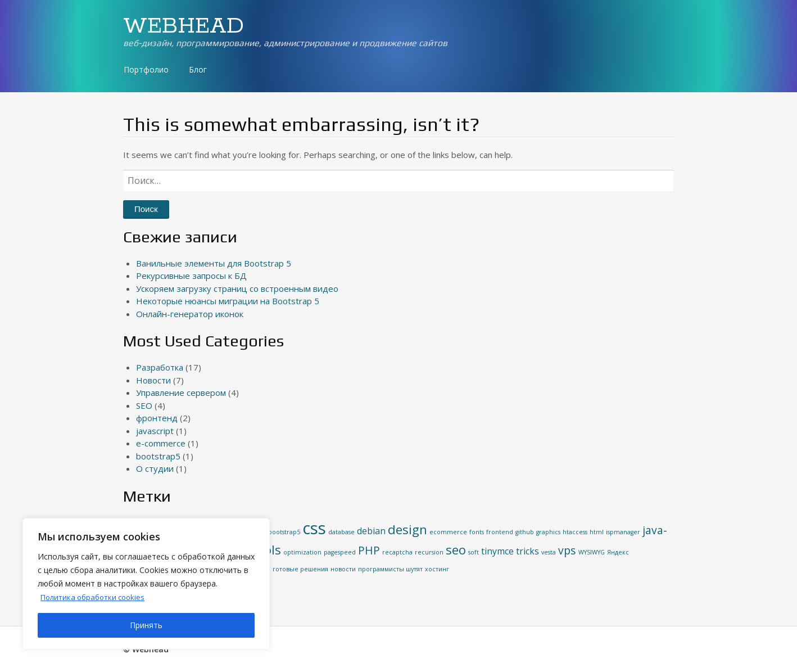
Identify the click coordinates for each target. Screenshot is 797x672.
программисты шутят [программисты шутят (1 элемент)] (390, 569)
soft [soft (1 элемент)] (474, 552)
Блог (198, 69)
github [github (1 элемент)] (525, 532)
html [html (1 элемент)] (597, 532)
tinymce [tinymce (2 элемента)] (497, 551)
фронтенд (157, 418)
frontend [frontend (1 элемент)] (500, 532)
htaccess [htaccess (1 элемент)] (575, 532)
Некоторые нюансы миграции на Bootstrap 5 (228, 301)
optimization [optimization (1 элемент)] (302, 552)
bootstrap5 (158, 456)
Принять (146, 625)
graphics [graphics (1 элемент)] (548, 532)
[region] (146, 584)
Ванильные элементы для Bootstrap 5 (214, 263)
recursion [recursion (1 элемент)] (429, 552)
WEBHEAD (184, 26)
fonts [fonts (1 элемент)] (477, 532)
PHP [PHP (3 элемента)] (369, 550)
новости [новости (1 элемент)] (343, 569)
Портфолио (146, 69)
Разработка (160, 367)
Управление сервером (181, 393)
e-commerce (161, 443)
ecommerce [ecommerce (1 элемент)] (448, 532)
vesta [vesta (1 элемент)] (549, 552)
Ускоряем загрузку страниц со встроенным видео (237, 288)
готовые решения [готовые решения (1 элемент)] (300, 569)
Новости (153, 380)
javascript (155, 431)
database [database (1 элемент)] (341, 532)
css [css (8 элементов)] (314, 528)
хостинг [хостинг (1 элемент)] (437, 569)
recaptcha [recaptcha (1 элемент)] (397, 552)
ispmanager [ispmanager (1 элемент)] (623, 532)
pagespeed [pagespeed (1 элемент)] (340, 552)
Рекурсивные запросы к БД (191, 276)
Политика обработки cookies (96, 597)
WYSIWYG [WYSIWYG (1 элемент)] (592, 552)
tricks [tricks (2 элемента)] (527, 551)
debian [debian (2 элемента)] (371, 531)
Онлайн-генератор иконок (190, 314)
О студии (155, 468)
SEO (144, 405)
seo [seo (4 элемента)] (456, 549)
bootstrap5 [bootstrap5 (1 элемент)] (284, 532)
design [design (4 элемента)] (407, 529)
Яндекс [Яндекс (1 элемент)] (618, 552)
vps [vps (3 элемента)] (567, 550)
